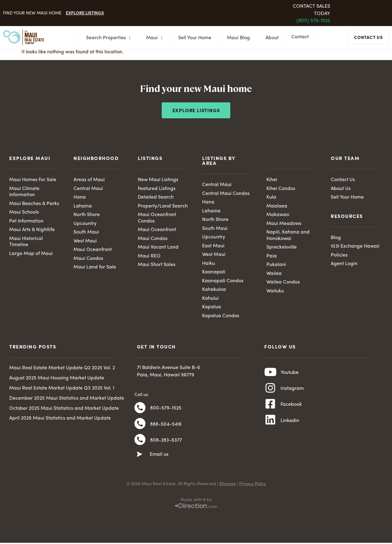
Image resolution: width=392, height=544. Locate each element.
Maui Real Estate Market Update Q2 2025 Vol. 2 (62, 370)
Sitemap (228, 488)
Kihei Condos (281, 189)
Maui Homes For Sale (33, 180)
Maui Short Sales (157, 266)
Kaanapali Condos (223, 282)
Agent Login (344, 264)
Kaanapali (214, 273)
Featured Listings (157, 189)
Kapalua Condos (221, 317)
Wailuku (275, 292)
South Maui (86, 233)
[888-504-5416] (140, 427)
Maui (152, 38)
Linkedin (290, 425)
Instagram (292, 391)
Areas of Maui (89, 180)
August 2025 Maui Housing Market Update (57, 380)
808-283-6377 (166, 444)
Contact (302, 38)
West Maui (85, 242)
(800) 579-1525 (313, 21)
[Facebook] (270, 408)
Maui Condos (88, 260)
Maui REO (149, 257)
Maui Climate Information (24, 192)
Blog (336, 238)
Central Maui (88, 189)
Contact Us (343, 180)
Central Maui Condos (226, 194)
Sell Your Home (193, 38)
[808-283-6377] (140, 444)
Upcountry (85, 224)
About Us (341, 189)
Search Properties (106, 38)
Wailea (274, 275)
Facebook (291, 408)
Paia (272, 257)
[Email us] (140, 459)
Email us (159, 459)
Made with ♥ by (196, 504)
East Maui (213, 247)
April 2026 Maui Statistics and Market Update (60, 420)
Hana (80, 198)
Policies (339, 256)
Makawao (278, 215)
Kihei (272, 180)
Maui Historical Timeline (26, 243)
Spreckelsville (282, 248)
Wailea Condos (283, 283)
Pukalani (276, 266)
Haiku (209, 264)
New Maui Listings (158, 180)
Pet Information (26, 222)
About (270, 38)
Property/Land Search (163, 207)
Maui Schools (24, 213)
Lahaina (83, 207)
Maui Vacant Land (158, 248)
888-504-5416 (166, 427)
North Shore (87, 215)
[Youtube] (270, 374)
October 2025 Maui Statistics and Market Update (64, 410)
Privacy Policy (253, 488)
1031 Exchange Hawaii (355, 247)
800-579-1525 (166, 410)
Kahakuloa (214, 291)
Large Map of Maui (31, 255)
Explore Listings (85, 13)
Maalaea (277, 207)
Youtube (290, 375)
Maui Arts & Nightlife (32, 230)
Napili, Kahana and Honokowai (288, 236)
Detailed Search (156, 198)
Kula (271, 198)
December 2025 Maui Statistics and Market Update (67, 400)
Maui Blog (237, 38)
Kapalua (212, 309)
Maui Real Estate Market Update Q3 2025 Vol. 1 (62, 390)
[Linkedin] (270, 425)
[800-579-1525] (140, 410)
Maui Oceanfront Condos (157, 219)
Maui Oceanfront (93, 251)
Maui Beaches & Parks (34, 204)
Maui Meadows (284, 224)
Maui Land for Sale (95, 268)
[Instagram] (270, 391)
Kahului (210, 300)
